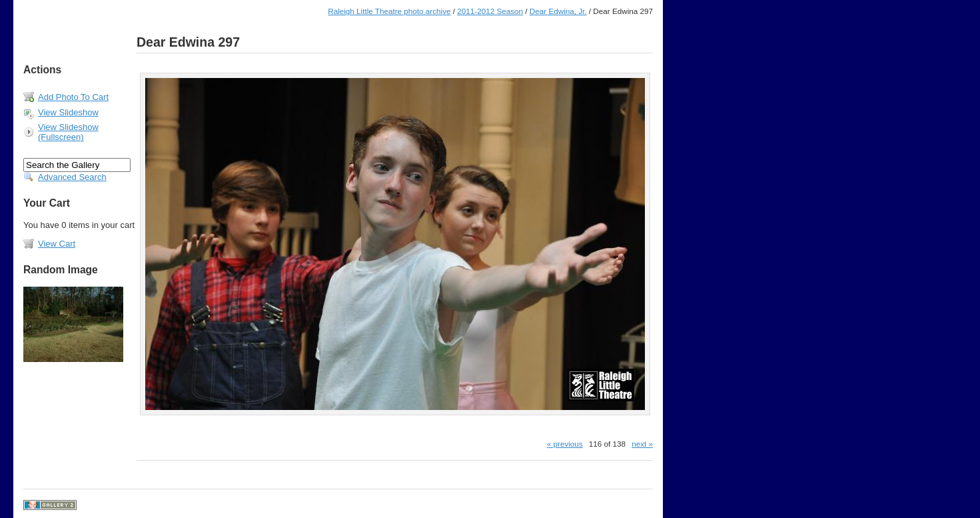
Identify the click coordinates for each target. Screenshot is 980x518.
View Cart (57, 244)
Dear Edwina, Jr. (558, 11)
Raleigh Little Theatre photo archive (389, 11)
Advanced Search (72, 177)
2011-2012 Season (490, 11)
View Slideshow (68, 112)
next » (642, 444)
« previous (565, 444)
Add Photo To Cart (73, 97)
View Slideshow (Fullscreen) (68, 132)
